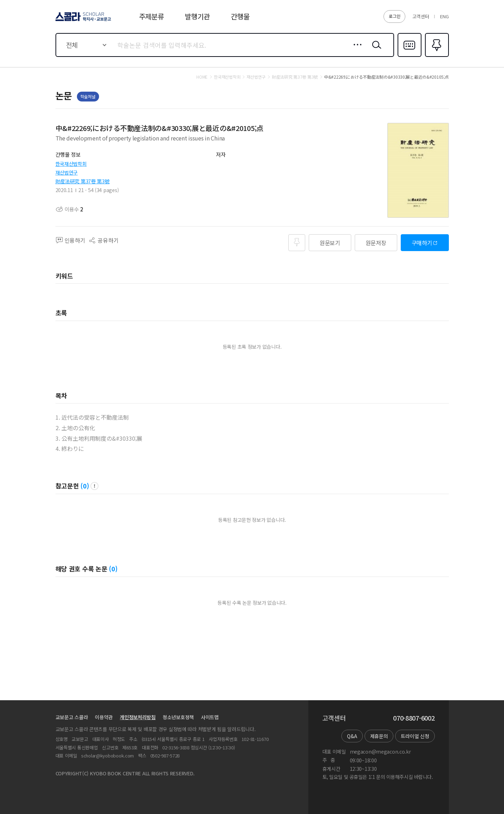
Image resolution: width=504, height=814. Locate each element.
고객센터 (421, 16)
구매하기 (422, 243)
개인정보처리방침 (138, 717)
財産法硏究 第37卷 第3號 (83, 181)
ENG (444, 16)
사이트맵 (210, 717)
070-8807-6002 (414, 718)
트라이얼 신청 (415, 736)
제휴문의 (379, 736)
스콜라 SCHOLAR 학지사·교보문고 (82, 21)
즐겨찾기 (436, 56)
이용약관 (104, 717)
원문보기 (330, 243)
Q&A (352, 736)
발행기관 (197, 16)
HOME (202, 77)
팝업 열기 (94, 486)
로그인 (394, 16)
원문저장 (376, 243)
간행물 (240, 16)
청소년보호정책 (178, 717)
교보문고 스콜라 (72, 717)
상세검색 (356, 50)
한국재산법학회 (71, 164)
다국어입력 (410, 56)
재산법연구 (67, 172)
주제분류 (152, 16)
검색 (375, 50)
